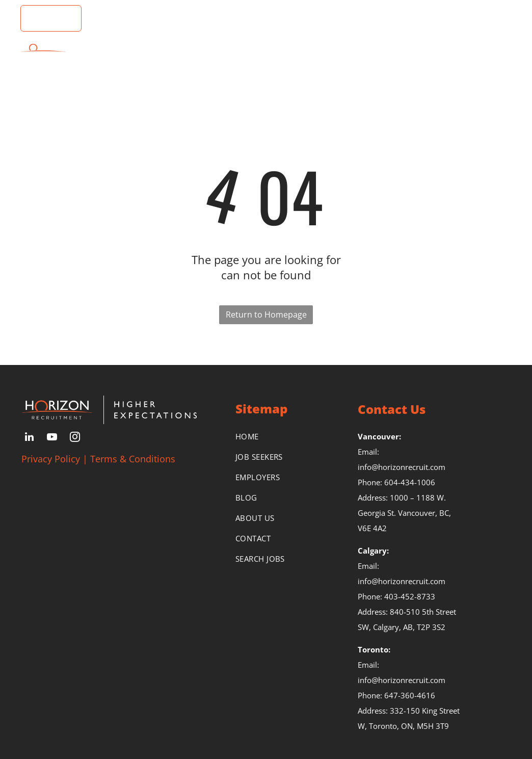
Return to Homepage (266, 315)
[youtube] (52, 438)
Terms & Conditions (133, 459)
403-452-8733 (410, 596)
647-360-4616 (410, 695)
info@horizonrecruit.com (402, 467)
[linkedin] (29, 438)
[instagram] (75, 438)
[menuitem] (184, 55)
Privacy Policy (51, 459)
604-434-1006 (410, 482)
